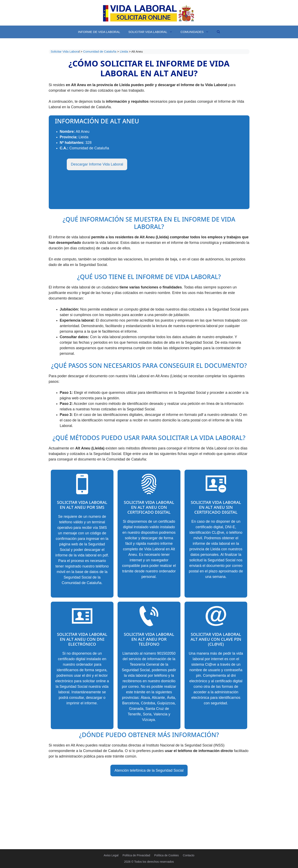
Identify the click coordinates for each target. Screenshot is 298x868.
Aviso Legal (111, 855)
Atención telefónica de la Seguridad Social (149, 770)
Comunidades (197, 32)
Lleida (124, 51)
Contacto (189, 855)
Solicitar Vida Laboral (152, 32)
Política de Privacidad (136, 855)
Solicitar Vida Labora (65, 51)
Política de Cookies (167, 855)
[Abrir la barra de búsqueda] (218, 32)
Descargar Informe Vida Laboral (97, 164)
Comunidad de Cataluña (100, 51)
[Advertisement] (149, 807)
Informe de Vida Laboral (99, 32)
